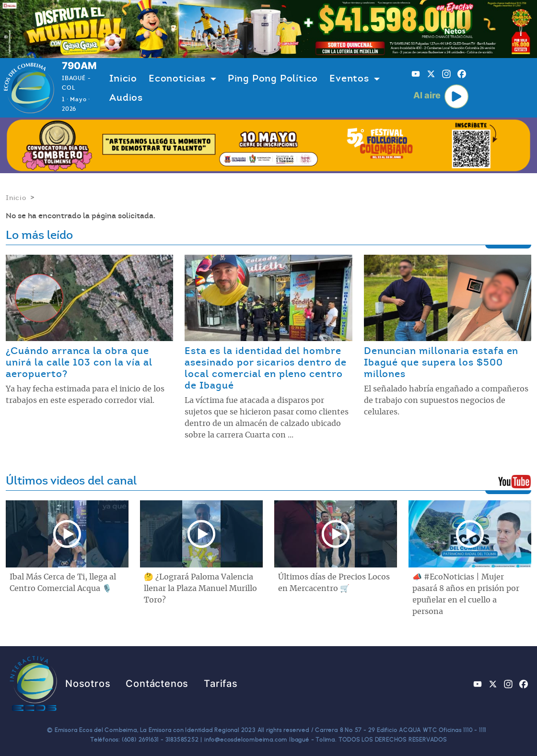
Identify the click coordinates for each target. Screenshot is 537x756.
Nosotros (88, 684)
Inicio (123, 78)
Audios (126, 97)
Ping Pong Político (273, 78)
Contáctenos (157, 684)
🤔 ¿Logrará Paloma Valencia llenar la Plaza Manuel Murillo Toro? (200, 589)
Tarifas (221, 684)
